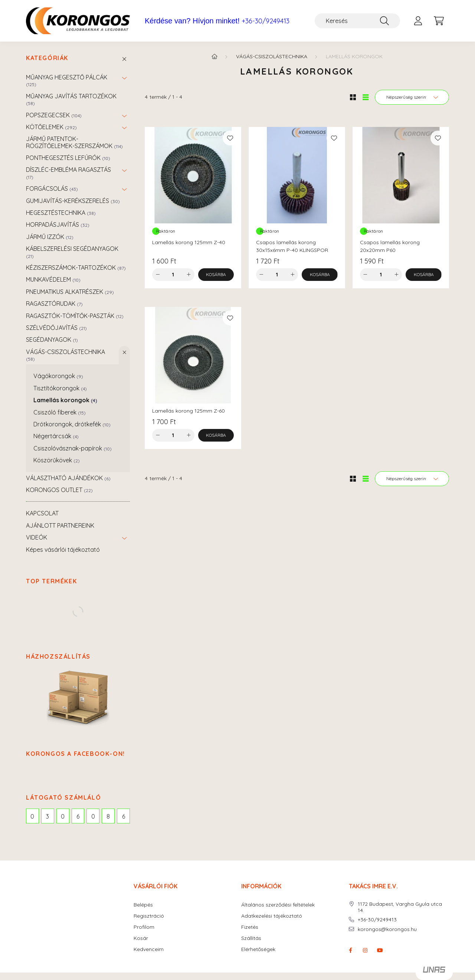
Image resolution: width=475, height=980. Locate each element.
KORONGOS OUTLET (59, 490)
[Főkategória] (214, 56)
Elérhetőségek (258, 949)
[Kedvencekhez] (230, 138)
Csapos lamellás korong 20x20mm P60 (390, 246)
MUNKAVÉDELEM (53, 279)
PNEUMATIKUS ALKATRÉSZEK (70, 292)
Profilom (144, 927)
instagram (365, 950)
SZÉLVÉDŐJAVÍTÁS (56, 328)
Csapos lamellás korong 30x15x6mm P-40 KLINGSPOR (292, 246)
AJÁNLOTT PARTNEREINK (60, 525)
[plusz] (189, 275)
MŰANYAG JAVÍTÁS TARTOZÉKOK (71, 99)
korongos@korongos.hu (387, 929)
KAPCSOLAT (42, 513)
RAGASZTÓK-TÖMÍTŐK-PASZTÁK (75, 316)
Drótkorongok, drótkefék (72, 424)
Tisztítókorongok (60, 388)
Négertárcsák (56, 436)
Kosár (141, 938)
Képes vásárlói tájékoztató (63, 550)
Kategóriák (47, 58)
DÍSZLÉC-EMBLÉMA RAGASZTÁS (68, 173)
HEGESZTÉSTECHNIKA (61, 213)
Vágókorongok (58, 376)
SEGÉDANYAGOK (52, 340)
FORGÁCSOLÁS (52, 189)
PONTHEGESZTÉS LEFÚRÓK (68, 158)
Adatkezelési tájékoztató (272, 916)
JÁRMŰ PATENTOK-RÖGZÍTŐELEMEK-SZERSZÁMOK (74, 142)
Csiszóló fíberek (60, 412)
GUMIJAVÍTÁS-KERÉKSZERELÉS (73, 201)
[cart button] (439, 21)
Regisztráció (149, 916)
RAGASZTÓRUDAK (54, 304)
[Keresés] (357, 21)
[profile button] (418, 21)
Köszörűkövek (57, 460)
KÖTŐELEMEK (51, 127)
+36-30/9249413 (266, 21)
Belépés (143, 905)
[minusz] (158, 275)
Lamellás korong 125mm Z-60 (189, 411)
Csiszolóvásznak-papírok (73, 448)
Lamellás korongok (65, 400)
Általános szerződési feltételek (278, 905)
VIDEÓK (37, 537)
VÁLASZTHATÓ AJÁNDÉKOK (68, 478)
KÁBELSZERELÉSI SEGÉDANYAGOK (72, 252)
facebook (350, 950)
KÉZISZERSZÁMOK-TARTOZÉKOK (76, 268)
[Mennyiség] (173, 275)
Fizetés (250, 927)
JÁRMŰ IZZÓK (50, 237)
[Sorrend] (412, 97)
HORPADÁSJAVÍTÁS (58, 224)
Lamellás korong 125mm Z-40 (189, 242)
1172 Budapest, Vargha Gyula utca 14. (400, 907)
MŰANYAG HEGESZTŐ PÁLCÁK (67, 80)
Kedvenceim (149, 949)
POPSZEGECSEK (54, 115)
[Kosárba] (216, 275)
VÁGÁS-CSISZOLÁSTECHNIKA (65, 355)
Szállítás (251, 938)
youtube (380, 950)
